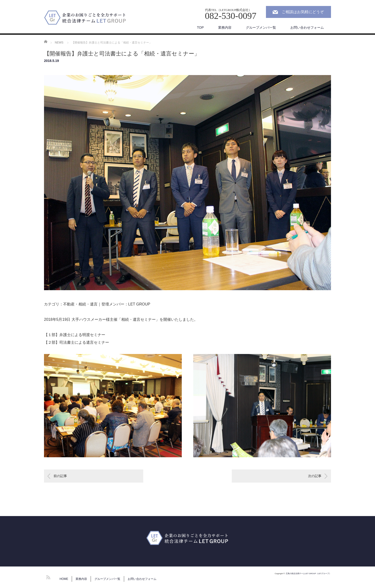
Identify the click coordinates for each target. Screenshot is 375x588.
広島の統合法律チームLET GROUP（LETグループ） (308, 574)
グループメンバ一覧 (261, 27)
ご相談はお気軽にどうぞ (303, 12)
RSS (48, 577)
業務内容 (225, 27)
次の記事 (315, 476)
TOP (200, 27)
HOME (64, 579)
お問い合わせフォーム (307, 27)
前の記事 (60, 476)
